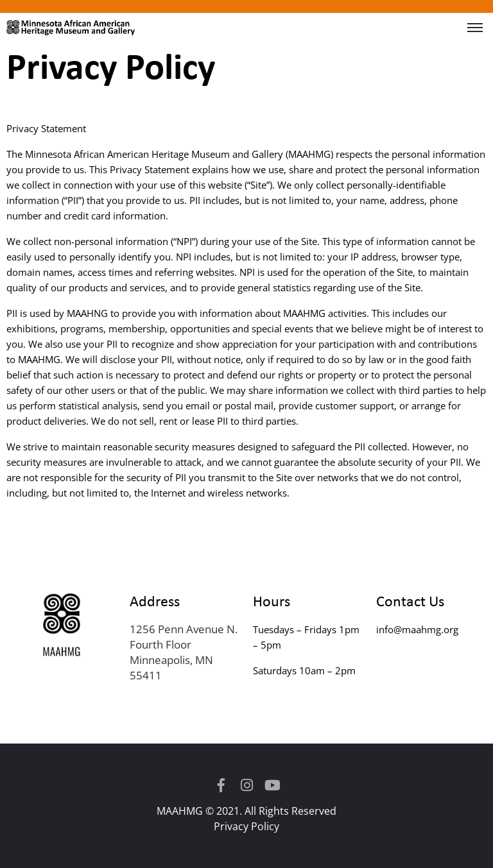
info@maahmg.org (417, 629)
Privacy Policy (246, 826)
